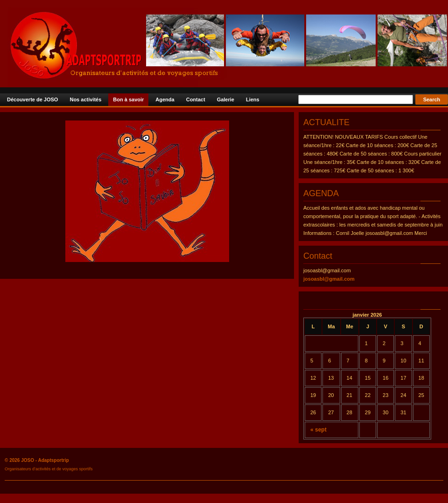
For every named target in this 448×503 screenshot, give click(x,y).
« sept (318, 430)
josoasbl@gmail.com (329, 279)
